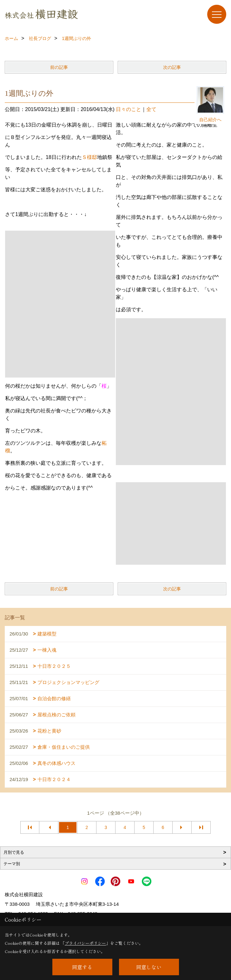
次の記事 (172, 67)
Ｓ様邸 (89, 157)
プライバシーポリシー (85, 943)
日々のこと (129, 109)
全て (151, 109)
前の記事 (59, 67)
